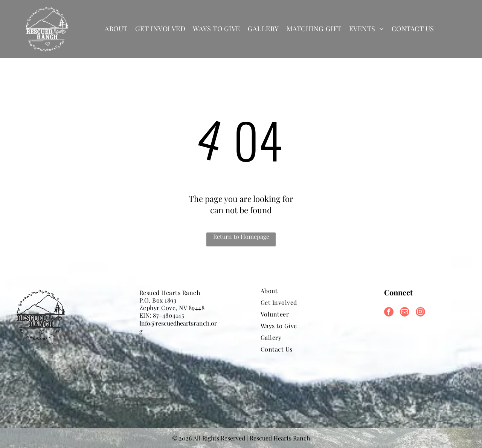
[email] (405, 313)
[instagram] (420, 313)
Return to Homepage (241, 236)
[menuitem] (116, 29)
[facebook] (389, 313)
